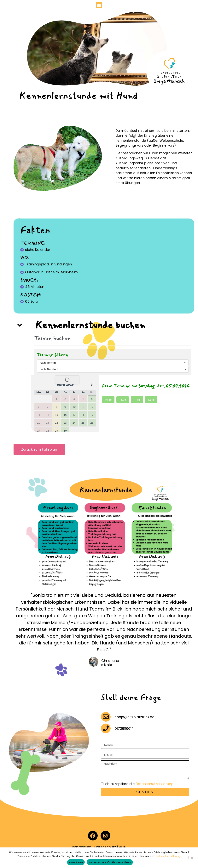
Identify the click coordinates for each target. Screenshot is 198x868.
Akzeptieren (76, 862)
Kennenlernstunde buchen (90, 325)
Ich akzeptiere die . (139, 784)
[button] (99, 5)
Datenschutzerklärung (154, 784)
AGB (123, 847)
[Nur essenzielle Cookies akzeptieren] (192, 858)
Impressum (82, 847)
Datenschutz (105, 847)
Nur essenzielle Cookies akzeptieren (110, 862)
